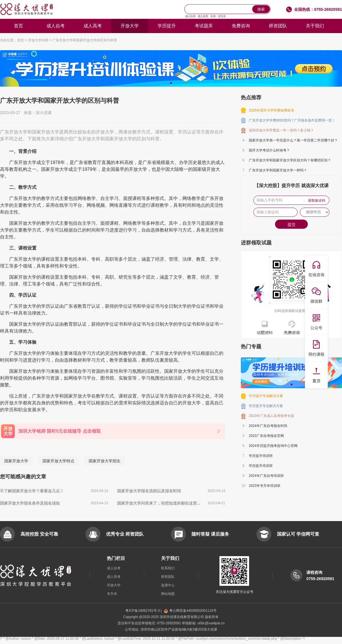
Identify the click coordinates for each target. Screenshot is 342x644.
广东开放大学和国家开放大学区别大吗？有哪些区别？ (290, 160)
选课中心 (168, 585)
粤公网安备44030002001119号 (190, 611)
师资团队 (278, 26)
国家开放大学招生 (105, 461)
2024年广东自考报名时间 (268, 426)
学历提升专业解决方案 (266, 396)
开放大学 (130, 26)
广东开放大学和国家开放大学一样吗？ (278, 170)
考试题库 (204, 26)
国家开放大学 (16, 461)
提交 (292, 224)
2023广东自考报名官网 (266, 436)
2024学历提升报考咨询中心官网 (273, 446)
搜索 (261, 9)
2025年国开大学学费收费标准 (271, 110)
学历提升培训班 (261, 456)
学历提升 (167, 26)
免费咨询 (241, 26)
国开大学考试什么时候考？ (269, 150)
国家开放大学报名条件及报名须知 (30, 503)
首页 (19, 26)
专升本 (222, 16)
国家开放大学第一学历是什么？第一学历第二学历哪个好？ (293, 140)
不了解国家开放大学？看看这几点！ (32, 491)
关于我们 (315, 26)
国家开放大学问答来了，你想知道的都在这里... (159, 503)
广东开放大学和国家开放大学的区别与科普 (85, 40)
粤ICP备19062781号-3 (143, 611)
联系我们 (168, 568)
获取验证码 (317, 201)
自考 (213, 16)
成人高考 (203, 16)
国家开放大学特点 (58, 461)
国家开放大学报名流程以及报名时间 (149, 491)
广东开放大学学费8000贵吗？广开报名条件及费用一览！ (292, 120)
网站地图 (168, 594)
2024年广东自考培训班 (266, 476)
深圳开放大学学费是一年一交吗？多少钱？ (281, 130)
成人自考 (190, 16)
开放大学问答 (38, 40)
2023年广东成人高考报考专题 (271, 416)
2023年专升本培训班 (265, 486)
